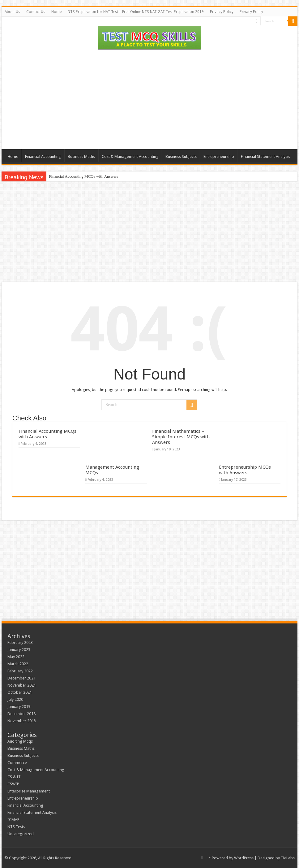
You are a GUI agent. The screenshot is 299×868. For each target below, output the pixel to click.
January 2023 (19, 650)
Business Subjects (181, 156)
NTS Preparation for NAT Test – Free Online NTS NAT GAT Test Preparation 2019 (136, 12)
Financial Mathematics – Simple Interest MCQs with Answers (181, 437)
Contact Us (36, 12)
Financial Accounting (43, 156)
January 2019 (19, 707)
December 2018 (21, 714)
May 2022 (16, 657)
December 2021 (21, 678)
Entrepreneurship (219, 156)
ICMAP (13, 820)
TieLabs (288, 858)
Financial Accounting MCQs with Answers (83, 176)
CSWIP (13, 784)
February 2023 (20, 642)
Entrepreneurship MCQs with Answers (245, 470)
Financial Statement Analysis (265, 156)
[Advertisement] (149, 100)
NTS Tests (16, 827)
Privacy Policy (222, 12)
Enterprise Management (29, 791)
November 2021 (22, 685)
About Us (12, 12)
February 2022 (20, 671)
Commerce (17, 763)
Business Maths (81, 156)
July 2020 (15, 699)
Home (56, 12)
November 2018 (22, 721)
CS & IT (14, 777)
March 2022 (18, 664)
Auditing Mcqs (20, 741)
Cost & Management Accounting (130, 156)
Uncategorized (21, 834)
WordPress (244, 858)
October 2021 (20, 692)
